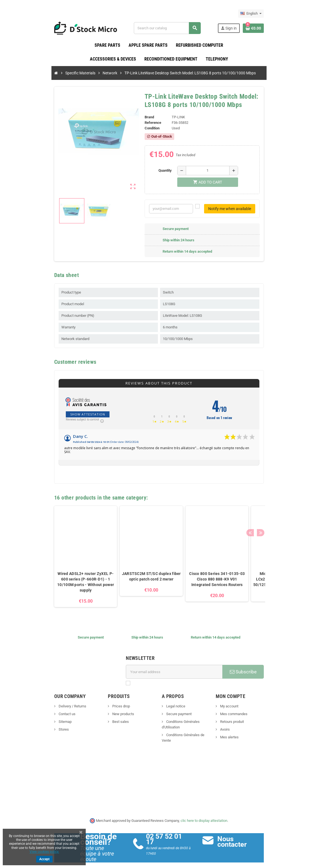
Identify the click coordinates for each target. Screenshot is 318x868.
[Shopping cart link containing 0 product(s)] (278, 28)
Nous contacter (252, 835)
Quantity (169, 171)
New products (110, 710)
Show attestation (62, 415)
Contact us (41, 710)
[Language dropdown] (276, 14)
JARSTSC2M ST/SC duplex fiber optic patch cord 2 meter (126, 573)
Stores (38, 726)
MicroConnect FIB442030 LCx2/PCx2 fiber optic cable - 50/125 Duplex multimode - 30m (257, 576)
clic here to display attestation (204, 813)
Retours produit (244, 718)
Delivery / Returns (47, 703)
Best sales (108, 718)
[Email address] (178, 668)
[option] (61, 553)
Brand (145, 117)
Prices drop (108, 703)
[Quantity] (211, 171)
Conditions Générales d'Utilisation (192, 718)
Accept (44, 859)
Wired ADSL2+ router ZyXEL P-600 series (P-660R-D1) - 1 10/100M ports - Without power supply (60, 578)
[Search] (174, 28)
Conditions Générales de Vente (190, 726)
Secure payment (178, 710)
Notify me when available (255, 209)
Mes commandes (246, 710)
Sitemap (40, 718)
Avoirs (237, 726)
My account (241, 703)
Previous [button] (275, 493)
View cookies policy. (44, 852)
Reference (149, 123)
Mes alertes (241, 734)
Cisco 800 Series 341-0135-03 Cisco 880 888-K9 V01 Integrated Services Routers (192, 576)
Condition (148, 128)
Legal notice (175, 703)
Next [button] (283, 493)
